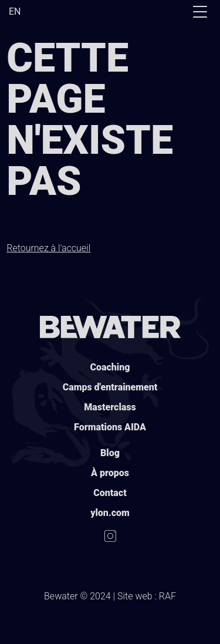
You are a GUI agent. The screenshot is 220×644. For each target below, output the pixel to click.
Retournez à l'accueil (48, 248)
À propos (110, 473)
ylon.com (110, 513)
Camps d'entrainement (110, 387)
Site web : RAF (147, 596)
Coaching (110, 367)
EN (15, 11)
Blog (110, 453)
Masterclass (110, 407)
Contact (110, 493)
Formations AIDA (110, 427)
